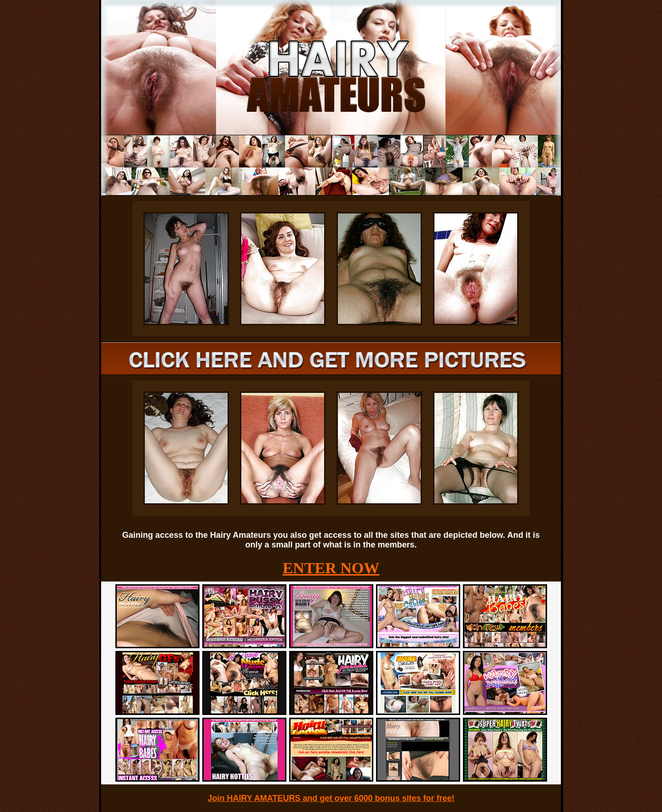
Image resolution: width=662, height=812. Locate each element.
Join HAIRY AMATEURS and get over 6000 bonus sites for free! (331, 798)
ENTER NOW (331, 568)
